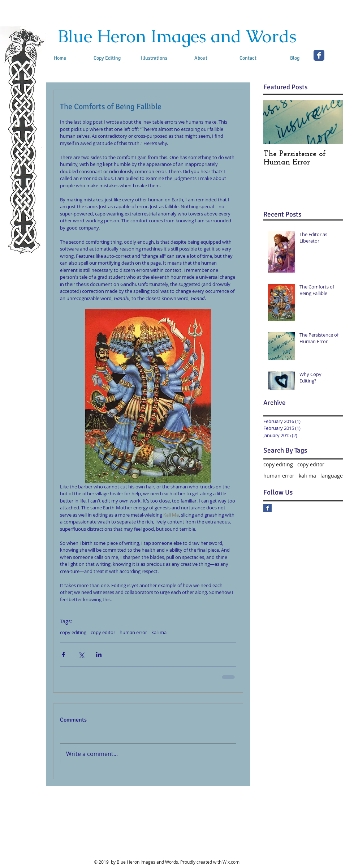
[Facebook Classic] (319, 55)
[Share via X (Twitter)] (81, 655)
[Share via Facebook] (63, 655)
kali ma (159, 632)
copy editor (103, 632)
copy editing (73, 632)
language (332, 476)
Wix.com (231, 862)
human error (133, 632)
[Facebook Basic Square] (267, 508)
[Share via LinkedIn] (99, 655)
